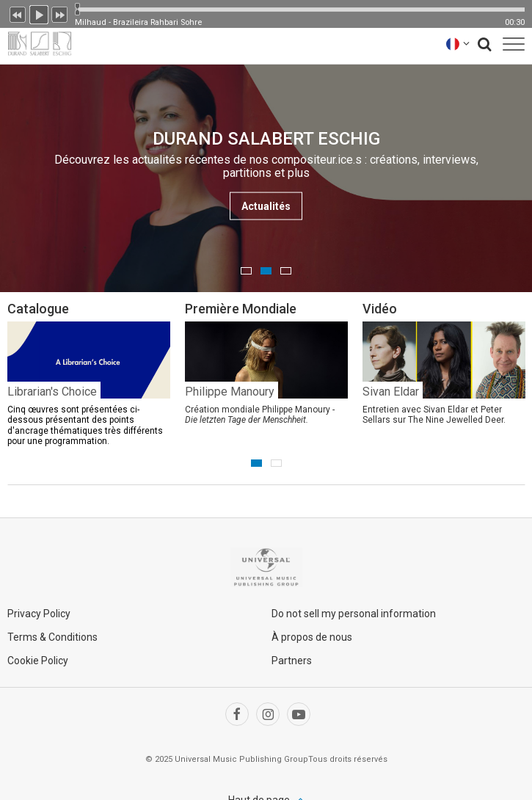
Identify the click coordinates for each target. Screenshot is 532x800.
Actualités (266, 206)
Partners (292, 661)
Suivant (60, 13)
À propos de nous (312, 637)
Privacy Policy (39, 614)
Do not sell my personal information (354, 614)
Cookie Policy (38, 661)
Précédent (18, 13)
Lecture (39, 13)
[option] (266, 178)
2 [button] (266, 271)
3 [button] (286, 271)
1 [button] (246, 271)
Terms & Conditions (52, 637)
